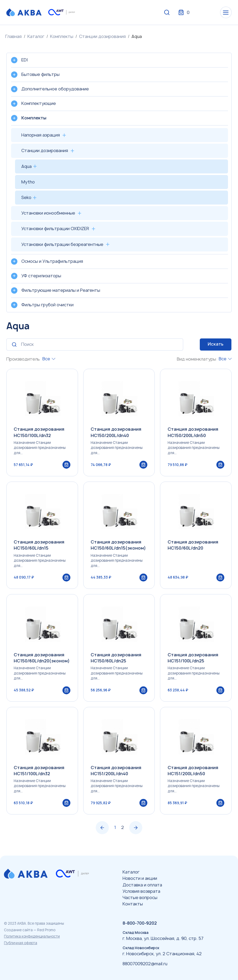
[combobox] (49, 359)
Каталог (36, 36)
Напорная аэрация (41, 135)
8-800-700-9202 (140, 923)
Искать (216, 344)
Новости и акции (140, 878)
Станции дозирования (102, 36)
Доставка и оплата (142, 885)
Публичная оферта (21, 943)
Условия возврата (141, 891)
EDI (25, 60)
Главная (13, 36)
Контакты (133, 904)
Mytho (28, 182)
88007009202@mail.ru (145, 964)
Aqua (26, 166)
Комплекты (62, 36)
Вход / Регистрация (192, 13)
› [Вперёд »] (136, 833)
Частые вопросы (140, 897)
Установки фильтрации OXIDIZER (55, 229)
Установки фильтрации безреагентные (62, 244)
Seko (26, 197)
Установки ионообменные (48, 213)
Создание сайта (18, 930)
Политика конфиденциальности (32, 936)
